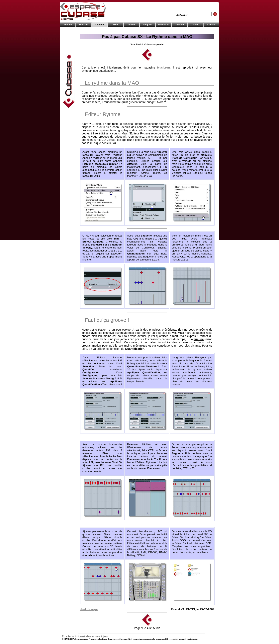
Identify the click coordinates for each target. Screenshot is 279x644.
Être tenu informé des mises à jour (85, 636)
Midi (115, 25)
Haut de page (89, 609)
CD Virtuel (109, 140)
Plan (195, 25)
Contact (211, 25)
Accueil (68, 25)
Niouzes (84, 25)
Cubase (100, 25)
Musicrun (163, 68)
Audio (132, 25)
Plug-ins (147, 25)
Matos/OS (163, 25)
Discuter (179, 25)
